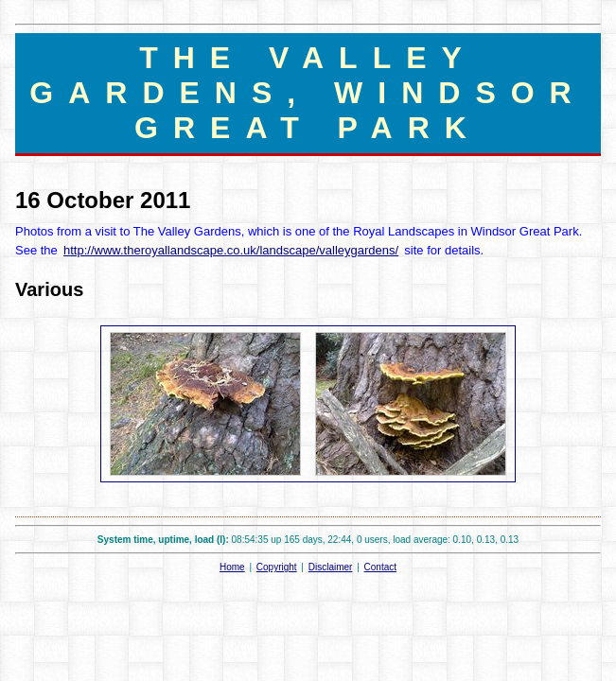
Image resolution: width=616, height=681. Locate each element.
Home (232, 567)
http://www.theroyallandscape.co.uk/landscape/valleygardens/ (231, 250)
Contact (380, 567)
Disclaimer (331, 567)
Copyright (277, 567)
